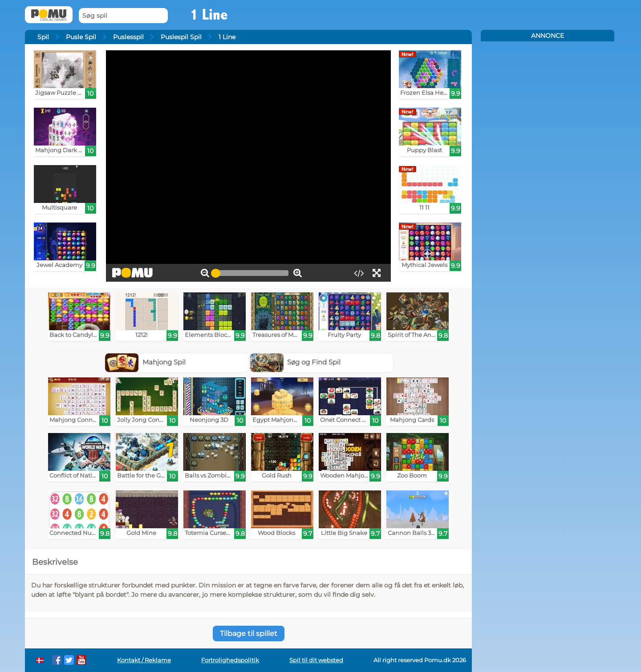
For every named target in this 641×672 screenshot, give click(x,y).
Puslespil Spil (181, 37)
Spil (43, 37)
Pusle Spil (81, 37)
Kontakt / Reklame (144, 660)
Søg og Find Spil (296, 362)
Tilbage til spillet (249, 634)
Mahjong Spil (145, 362)
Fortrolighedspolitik (230, 660)
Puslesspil (128, 37)
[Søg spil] (123, 16)
